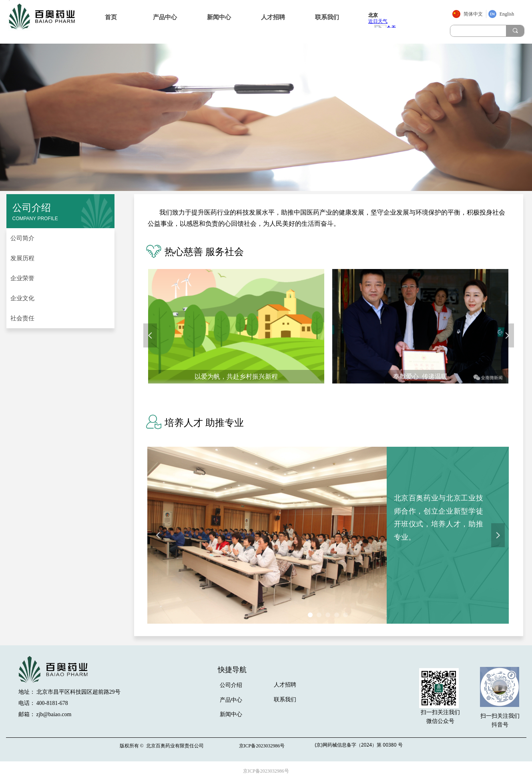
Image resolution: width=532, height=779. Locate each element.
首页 (111, 17)
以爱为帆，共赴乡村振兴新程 (236, 376)
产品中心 (165, 17)
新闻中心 (219, 17)
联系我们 (327, 17)
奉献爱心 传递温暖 (420, 376)
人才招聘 (273, 17)
